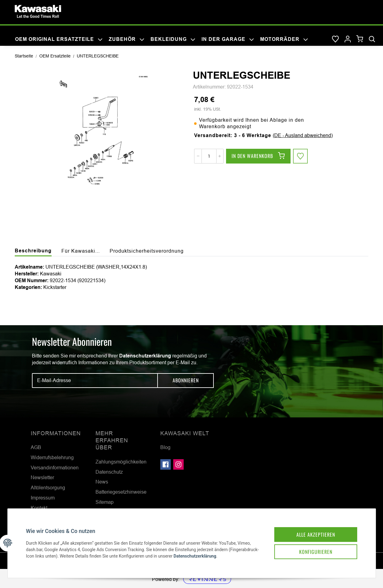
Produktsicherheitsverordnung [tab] (147, 251)
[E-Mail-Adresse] (95, 381)
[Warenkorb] (360, 39)
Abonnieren (186, 380)
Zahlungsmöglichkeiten (121, 462)
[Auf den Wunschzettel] (300, 156)
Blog (165, 447)
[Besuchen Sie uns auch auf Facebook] (166, 464)
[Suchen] (372, 39)
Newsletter (42, 477)
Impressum (43, 498)
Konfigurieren (316, 552)
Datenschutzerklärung (145, 356)
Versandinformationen (55, 468)
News (102, 482)
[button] (348, 39)
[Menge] (209, 156)
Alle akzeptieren (316, 535)
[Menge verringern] (198, 156)
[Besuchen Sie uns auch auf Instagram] (178, 464)
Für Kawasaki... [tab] (81, 251)
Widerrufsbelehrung (52, 457)
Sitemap (105, 502)
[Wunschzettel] (335, 39)
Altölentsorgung (48, 487)
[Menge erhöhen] (220, 156)
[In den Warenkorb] (258, 156)
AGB (36, 447)
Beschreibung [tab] (33, 251)
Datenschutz (109, 472)
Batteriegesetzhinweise (121, 492)
